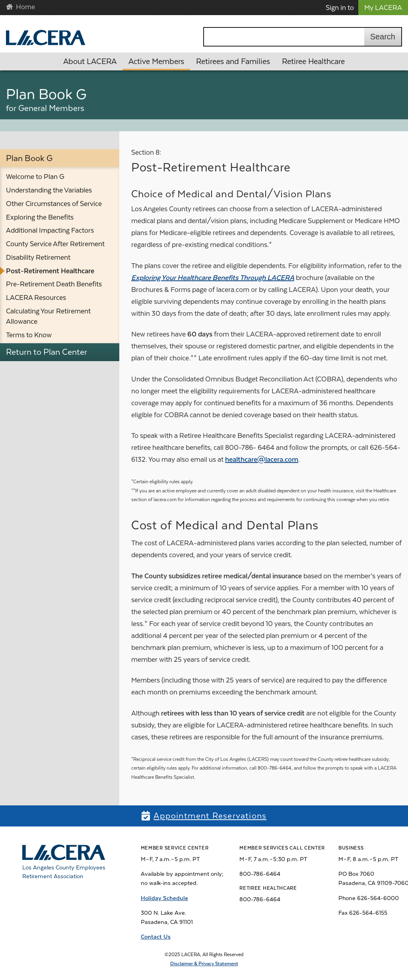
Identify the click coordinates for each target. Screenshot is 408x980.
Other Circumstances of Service (54, 204)
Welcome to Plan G (35, 177)
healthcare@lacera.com (262, 459)
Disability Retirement (38, 257)
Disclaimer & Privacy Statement (204, 964)
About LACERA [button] (90, 61)
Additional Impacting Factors (50, 230)
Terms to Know (29, 335)
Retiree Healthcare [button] (313, 61)
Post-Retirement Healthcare (50, 271)
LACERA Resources (36, 297)
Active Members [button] (156, 61)
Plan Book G (29, 158)
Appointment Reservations (210, 816)
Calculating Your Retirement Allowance (48, 316)
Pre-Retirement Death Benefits (54, 284)
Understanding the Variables (49, 190)
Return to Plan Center (47, 352)
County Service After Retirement (55, 244)
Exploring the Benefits (40, 217)
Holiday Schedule (164, 898)
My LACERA (383, 8)
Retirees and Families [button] (233, 61)
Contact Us (156, 937)
